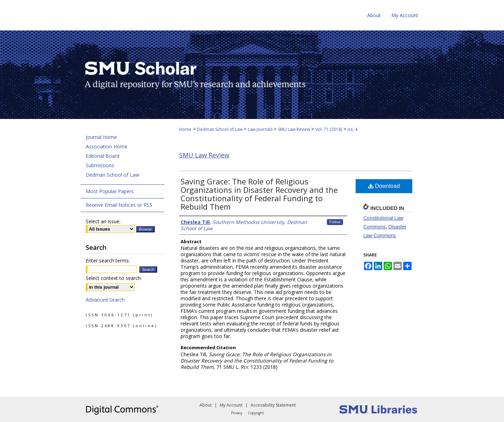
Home (185, 129)
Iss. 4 (352, 129)
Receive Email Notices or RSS (119, 205)
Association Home (107, 146)
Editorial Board (103, 156)
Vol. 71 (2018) (329, 129)
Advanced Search (105, 300)
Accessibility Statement (273, 405)
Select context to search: (114, 278)
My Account (231, 405)
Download (384, 186)
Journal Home (101, 137)
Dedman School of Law (220, 129)
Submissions (100, 165)
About (206, 405)
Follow (335, 222)
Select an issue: (103, 221)
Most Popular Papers (110, 191)
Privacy (237, 413)
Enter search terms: (108, 261)
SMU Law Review (295, 129)
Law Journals (261, 129)
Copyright (256, 413)
